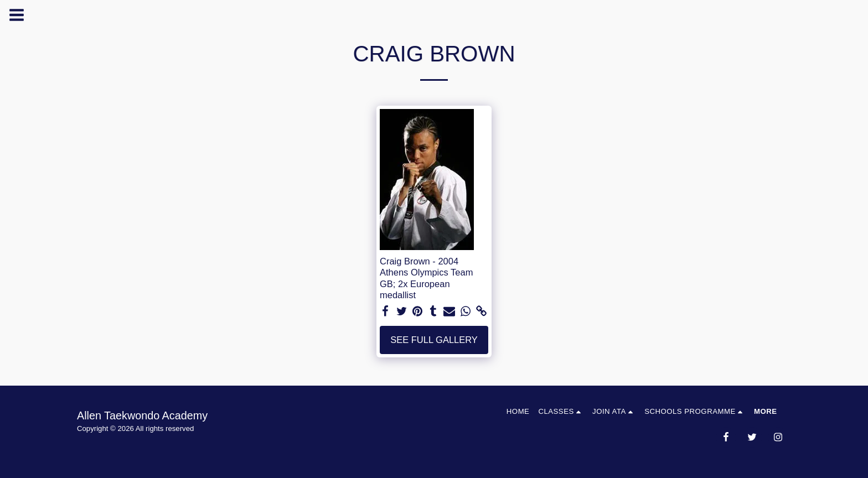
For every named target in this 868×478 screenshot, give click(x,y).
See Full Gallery (434, 340)
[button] (561, 411)
